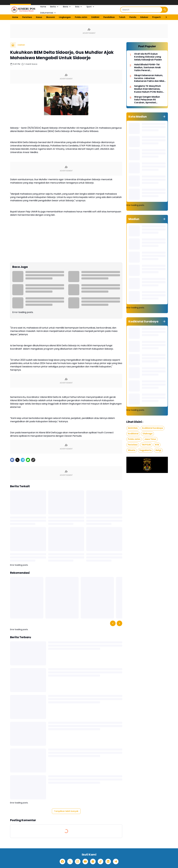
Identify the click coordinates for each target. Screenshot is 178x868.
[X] (17, 460)
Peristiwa (27, 17)
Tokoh (122, 17)
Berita (55, 7)
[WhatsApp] (28, 460)
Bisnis (67, 7)
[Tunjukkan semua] (164, 117)
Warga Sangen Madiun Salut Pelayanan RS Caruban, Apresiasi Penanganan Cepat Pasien (149, 100)
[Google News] (93, 861)
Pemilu (133, 17)
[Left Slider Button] (113, 623)
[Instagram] (78, 861)
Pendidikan (109, 17)
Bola (79, 7)
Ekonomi (51, 17)
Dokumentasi (48, 13)
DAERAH (95, 17)
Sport (91, 7)
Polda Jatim (81, 17)
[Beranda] (13, 45)
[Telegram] (23, 460)
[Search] (141, 10)
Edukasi (144, 17)
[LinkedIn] (108, 861)
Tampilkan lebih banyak (66, 811)
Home (43, 7)
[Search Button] (165, 10)
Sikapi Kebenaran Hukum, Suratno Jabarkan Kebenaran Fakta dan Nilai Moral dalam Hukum (149, 78)
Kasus (39, 17)
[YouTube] (85, 861)
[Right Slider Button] (165, 17)
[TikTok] (100, 861)
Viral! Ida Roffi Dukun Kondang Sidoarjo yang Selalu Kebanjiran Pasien (148, 57)
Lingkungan (65, 17)
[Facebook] (12, 460)
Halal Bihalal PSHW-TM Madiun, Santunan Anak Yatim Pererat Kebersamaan (147, 68)
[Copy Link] (33, 460)
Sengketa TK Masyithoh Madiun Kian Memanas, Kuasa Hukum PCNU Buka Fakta (148, 89)
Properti (156, 17)
